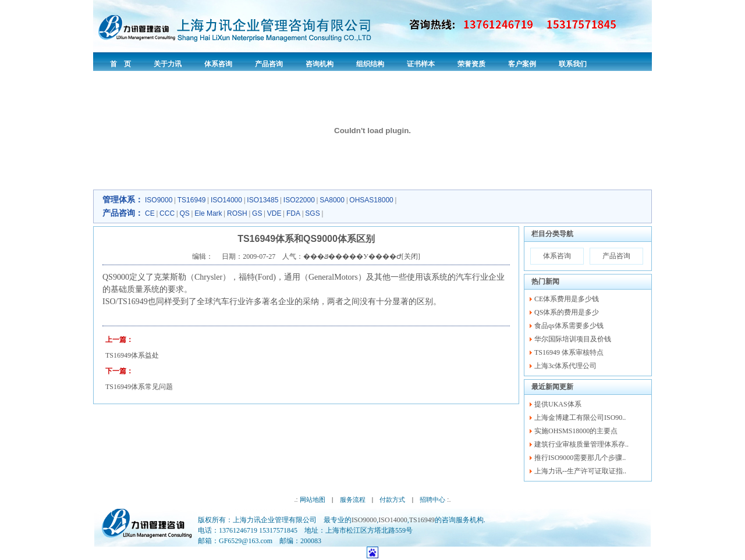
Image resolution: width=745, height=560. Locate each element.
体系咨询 (557, 256)
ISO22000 (299, 200)
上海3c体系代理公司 (565, 366)
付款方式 (392, 500)
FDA (293, 213)
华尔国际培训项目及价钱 (573, 339)
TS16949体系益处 (132, 355)
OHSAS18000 (371, 200)
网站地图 (313, 500)
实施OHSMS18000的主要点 (576, 431)
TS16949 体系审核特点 (569, 352)
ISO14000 (226, 200)
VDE (274, 213)
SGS (312, 213)
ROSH (237, 213)
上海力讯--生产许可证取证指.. (580, 471)
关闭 (411, 256)
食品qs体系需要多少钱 (569, 326)
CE (150, 213)
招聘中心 (432, 500)
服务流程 (353, 500)
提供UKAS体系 (558, 404)
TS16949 (192, 200)
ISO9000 (159, 200)
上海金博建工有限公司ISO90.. (580, 418)
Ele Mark (208, 213)
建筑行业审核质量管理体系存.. (581, 444)
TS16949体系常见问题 (139, 387)
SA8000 (332, 200)
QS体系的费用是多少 (567, 312)
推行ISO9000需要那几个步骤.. (580, 458)
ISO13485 (262, 200)
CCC (167, 213)
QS (184, 213)
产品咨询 (616, 256)
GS (257, 213)
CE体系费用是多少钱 (567, 299)
